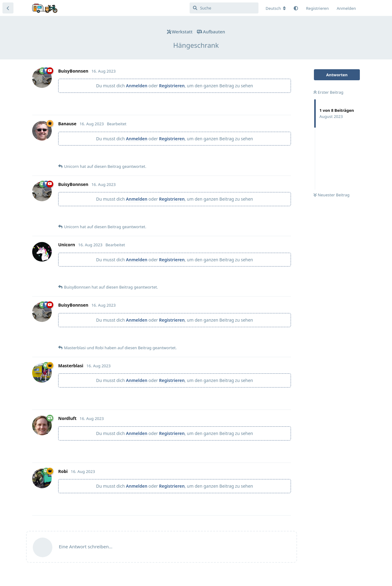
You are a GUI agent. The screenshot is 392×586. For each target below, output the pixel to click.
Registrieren (172, 86)
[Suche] (224, 8)
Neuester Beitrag (332, 195)
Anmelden (137, 86)
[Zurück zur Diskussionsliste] (8, 8)
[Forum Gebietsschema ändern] (276, 8)
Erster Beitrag (328, 92)
